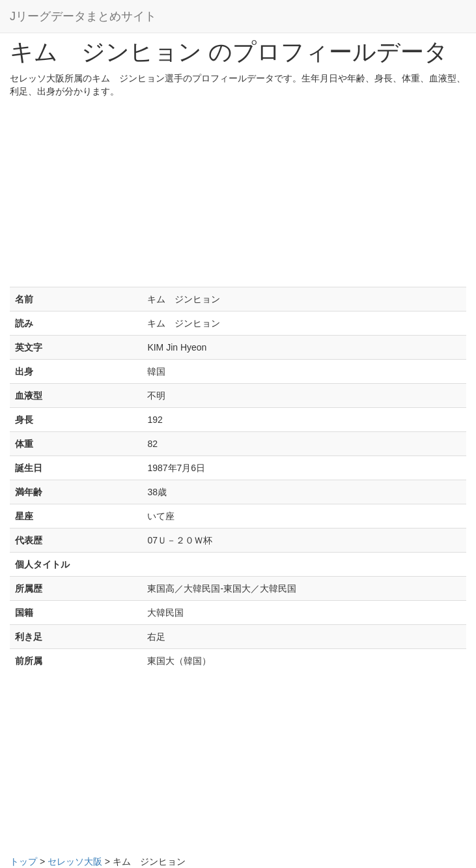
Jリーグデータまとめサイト (83, 16)
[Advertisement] (238, 195)
